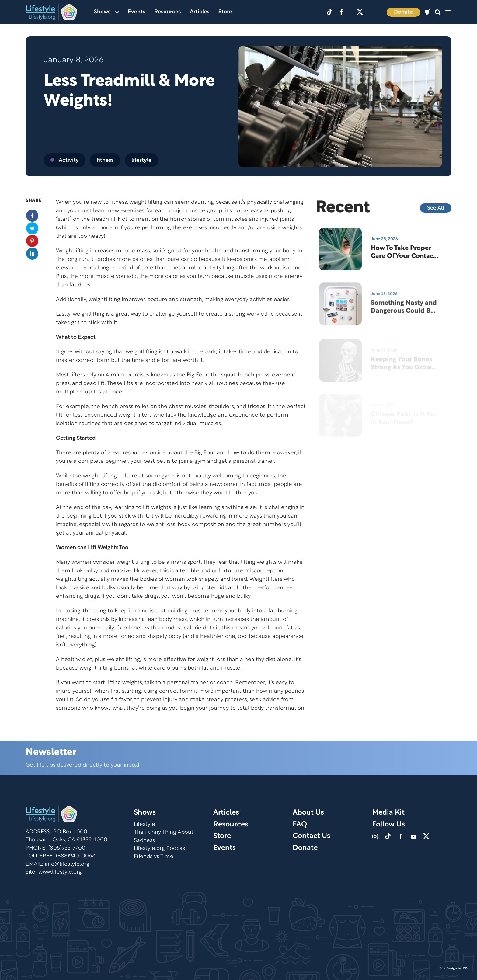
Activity (65, 160)
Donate (403, 12)
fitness (105, 160)
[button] (438, 12)
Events (136, 12)
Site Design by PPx (454, 968)
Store (225, 12)
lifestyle (141, 160)
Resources (167, 12)
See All (436, 208)
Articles (200, 12)
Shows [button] (106, 12)
